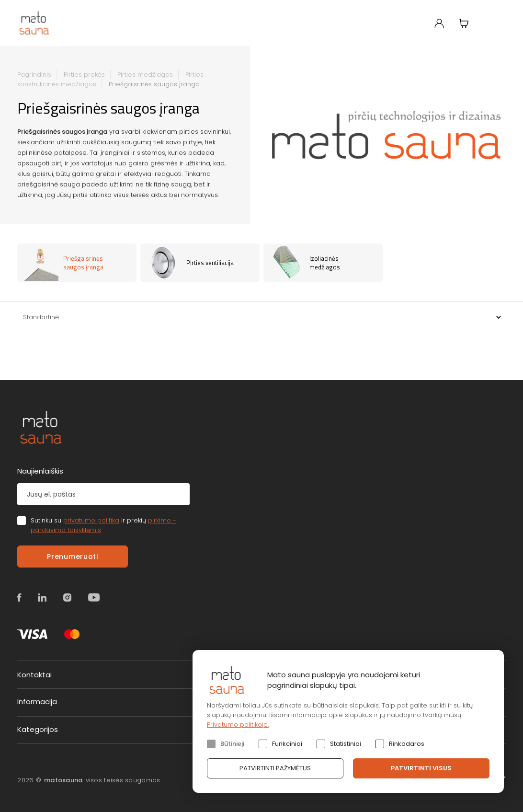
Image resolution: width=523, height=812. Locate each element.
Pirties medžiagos (145, 75)
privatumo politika (91, 520)
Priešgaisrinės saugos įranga (154, 84)
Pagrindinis (34, 75)
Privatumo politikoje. (238, 725)
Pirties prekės (84, 75)
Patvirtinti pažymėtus (275, 768)
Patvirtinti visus (421, 768)
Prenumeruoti (72, 557)
